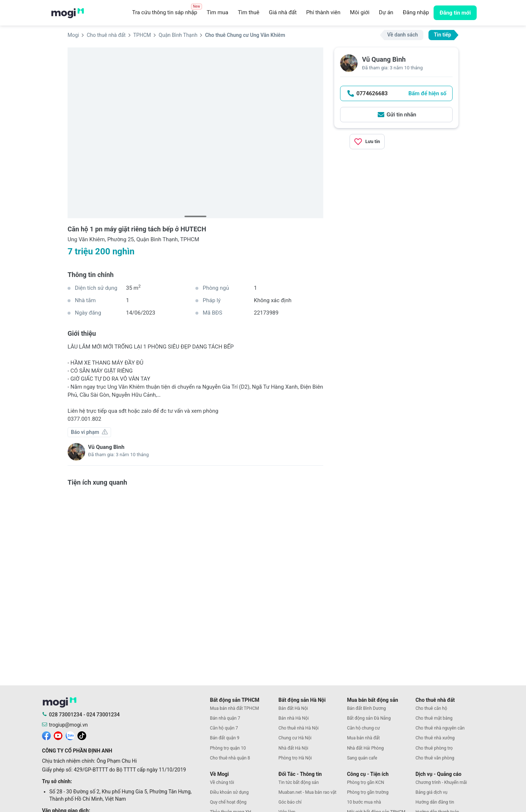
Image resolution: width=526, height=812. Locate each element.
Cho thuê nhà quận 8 (230, 758)
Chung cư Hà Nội (295, 738)
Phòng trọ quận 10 (228, 748)
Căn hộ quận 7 (224, 728)
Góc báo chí (290, 802)
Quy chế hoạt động (228, 802)
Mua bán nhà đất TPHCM (235, 708)
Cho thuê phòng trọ (434, 748)
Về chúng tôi (222, 782)
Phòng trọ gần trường (368, 792)
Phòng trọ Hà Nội (295, 758)
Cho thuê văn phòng (435, 758)
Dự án (386, 12)
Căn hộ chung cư (363, 728)
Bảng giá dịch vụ (431, 792)
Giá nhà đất (283, 12)
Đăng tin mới (455, 13)
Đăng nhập (416, 12)
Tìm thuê (249, 12)
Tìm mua (218, 12)
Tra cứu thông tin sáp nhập (167, 11)
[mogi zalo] (70, 735)
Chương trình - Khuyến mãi (441, 782)
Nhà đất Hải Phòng (365, 748)
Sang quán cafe (362, 758)
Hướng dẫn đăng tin (435, 802)
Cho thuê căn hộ (431, 708)
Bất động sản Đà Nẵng (369, 718)
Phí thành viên (323, 12)
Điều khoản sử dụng (229, 792)
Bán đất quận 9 (225, 738)
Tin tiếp (443, 35)
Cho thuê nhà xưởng (435, 738)
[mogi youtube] (58, 735)
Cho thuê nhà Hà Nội (298, 728)
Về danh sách (403, 35)
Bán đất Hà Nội (293, 708)
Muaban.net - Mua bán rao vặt (307, 792)
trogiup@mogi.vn (68, 725)
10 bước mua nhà (364, 802)
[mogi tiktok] (82, 735)
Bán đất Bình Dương (366, 708)
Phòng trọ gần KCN (366, 782)
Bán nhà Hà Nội (294, 718)
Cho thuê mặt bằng (434, 718)
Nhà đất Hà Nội (293, 748)
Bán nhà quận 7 (225, 718)
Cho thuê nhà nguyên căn (440, 728)
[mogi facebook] (46, 735)
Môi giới (360, 12)
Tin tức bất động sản (298, 782)
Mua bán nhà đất (363, 738)
